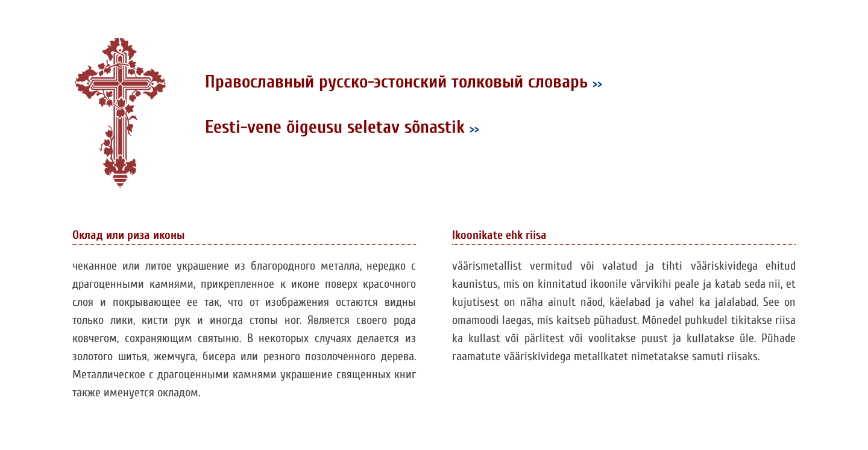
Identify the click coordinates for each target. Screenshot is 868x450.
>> (597, 84)
